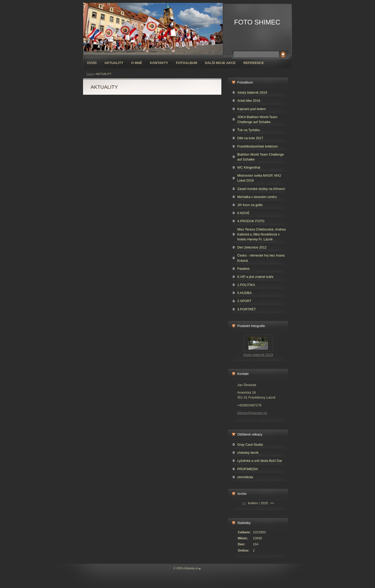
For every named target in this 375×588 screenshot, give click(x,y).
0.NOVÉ (243, 213)
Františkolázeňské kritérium (258, 146)
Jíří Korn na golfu (250, 205)
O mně (137, 63)
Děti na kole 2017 (250, 138)
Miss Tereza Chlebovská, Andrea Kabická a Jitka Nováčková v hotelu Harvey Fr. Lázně (261, 234)
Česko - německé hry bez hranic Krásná (261, 258)
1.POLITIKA (246, 285)
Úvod (92, 63)
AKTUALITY (114, 63)
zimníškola (245, 477)
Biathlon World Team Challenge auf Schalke (261, 157)
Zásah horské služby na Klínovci (261, 189)
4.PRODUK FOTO (251, 221)
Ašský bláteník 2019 (252, 92)
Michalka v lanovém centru (257, 197)
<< (244, 503)
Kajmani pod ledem (252, 109)
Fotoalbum (187, 63)
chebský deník (248, 453)
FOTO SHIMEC (257, 22)
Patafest (243, 269)
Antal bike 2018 (249, 101)
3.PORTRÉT (247, 309)
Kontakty (159, 63)
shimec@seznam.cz (252, 413)
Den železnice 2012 (252, 247)
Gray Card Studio (250, 445)
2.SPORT (244, 301)
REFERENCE (254, 63)
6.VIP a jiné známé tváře (255, 277)
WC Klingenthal (249, 167)
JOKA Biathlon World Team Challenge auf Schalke (257, 119)
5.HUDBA (244, 293)
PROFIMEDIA (248, 469)
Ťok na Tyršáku (249, 130)
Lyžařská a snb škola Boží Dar (260, 461)
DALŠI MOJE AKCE (220, 63)
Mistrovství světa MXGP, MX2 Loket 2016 (259, 178)
